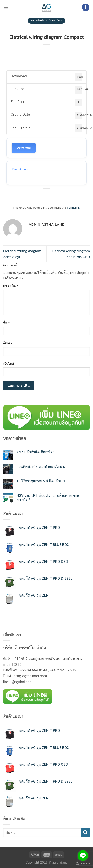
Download (24, 148)
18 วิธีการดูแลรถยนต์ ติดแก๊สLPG (41, 481)
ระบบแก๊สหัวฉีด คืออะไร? (35, 452)
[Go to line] (83, 856)
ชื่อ (6, 323)
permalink (73, 208)
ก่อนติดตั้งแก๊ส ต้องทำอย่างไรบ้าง (41, 467)
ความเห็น (11, 286)
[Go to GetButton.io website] (83, 864)
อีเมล (8, 343)
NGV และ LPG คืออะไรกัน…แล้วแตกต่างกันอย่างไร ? (48, 498)
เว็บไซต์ (8, 364)
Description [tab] (20, 169)
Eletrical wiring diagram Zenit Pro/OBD (71, 254)
